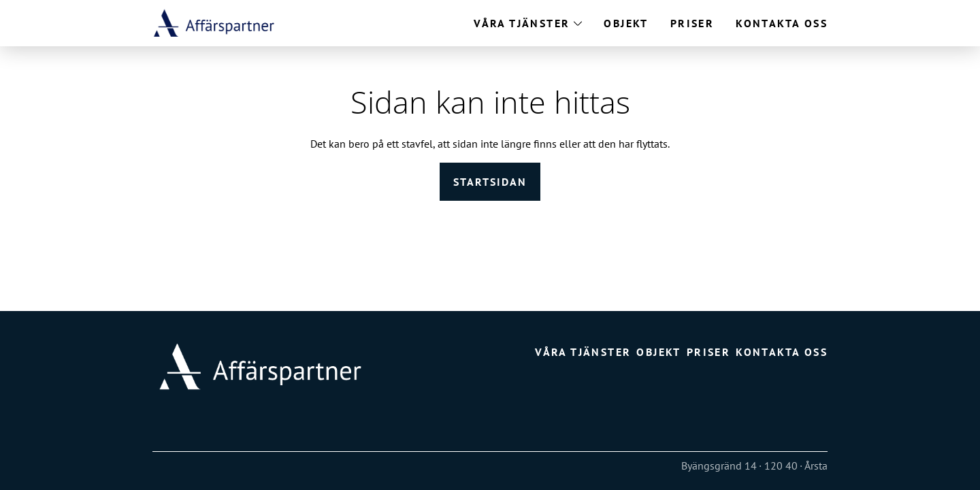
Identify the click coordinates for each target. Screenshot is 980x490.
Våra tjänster (522, 23)
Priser (692, 23)
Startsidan (490, 182)
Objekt (626, 23)
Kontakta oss (782, 23)
